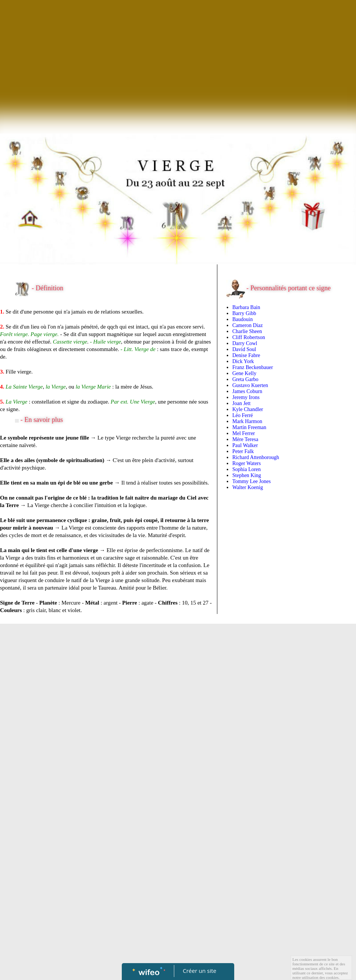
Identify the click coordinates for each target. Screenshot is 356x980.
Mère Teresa (245, 439)
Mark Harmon (247, 421)
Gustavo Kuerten (250, 385)
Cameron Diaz (248, 325)
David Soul (244, 349)
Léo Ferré (243, 415)
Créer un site (200, 971)
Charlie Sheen (247, 331)
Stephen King (247, 475)
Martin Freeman (249, 427)
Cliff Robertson (249, 337)
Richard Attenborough (256, 457)
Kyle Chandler (248, 409)
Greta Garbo (245, 379)
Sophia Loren (247, 469)
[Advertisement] (178, 56)
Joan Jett (242, 403)
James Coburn (247, 391)
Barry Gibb (244, 313)
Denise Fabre (246, 355)
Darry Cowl (245, 343)
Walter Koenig (248, 487)
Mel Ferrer (244, 433)
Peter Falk (243, 451)
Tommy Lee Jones (251, 481)
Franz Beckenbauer (253, 367)
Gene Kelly (244, 373)
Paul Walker (245, 445)
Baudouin (242, 319)
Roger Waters (247, 463)
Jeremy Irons (246, 397)
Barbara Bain (246, 307)
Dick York (243, 361)
